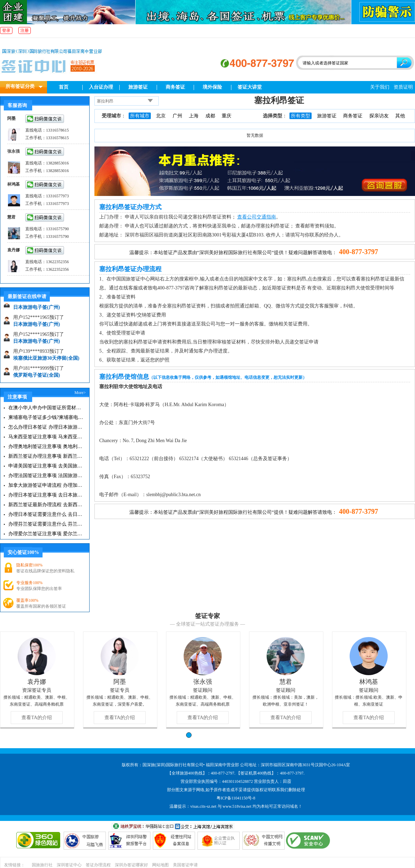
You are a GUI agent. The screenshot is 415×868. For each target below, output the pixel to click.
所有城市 (140, 116)
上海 (194, 116)
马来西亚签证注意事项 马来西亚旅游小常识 (46, 437)
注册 (25, 30)
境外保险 (212, 87)
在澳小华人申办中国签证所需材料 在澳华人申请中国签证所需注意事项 (46, 408)
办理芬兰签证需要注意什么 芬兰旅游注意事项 (46, 524)
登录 (6, 30)
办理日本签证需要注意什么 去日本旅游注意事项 (46, 514)
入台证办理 (101, 87)
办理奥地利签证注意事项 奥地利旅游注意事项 (46, 446)
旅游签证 (138, 87)
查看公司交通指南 (257, 217)
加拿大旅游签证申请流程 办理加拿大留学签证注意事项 (46, 485)
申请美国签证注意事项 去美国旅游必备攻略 (46, 466)
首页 (64, 87)
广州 (177, 116)
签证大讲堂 (250, 87)
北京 (161, 116)
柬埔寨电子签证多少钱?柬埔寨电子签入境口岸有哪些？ (46, 417)
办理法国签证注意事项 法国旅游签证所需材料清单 (46, 476)
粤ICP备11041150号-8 (236, 798)
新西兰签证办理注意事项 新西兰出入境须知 (46, 456)
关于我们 (380, 87)
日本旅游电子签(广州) (36, 309)
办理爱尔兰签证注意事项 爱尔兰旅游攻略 (46, 534)
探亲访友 (379, 116)
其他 (400, 116)
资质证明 (403, 87)
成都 (210, 116)
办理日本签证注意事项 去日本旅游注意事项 (46, 495)
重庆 (227, 116)
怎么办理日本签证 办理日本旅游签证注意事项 (46, 427)
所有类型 (301, 116)
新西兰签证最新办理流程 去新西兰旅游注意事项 (46, 505)
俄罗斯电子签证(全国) (36, 377)
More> (80, 393)
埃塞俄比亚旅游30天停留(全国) (46, 360)
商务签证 (175, 87)
